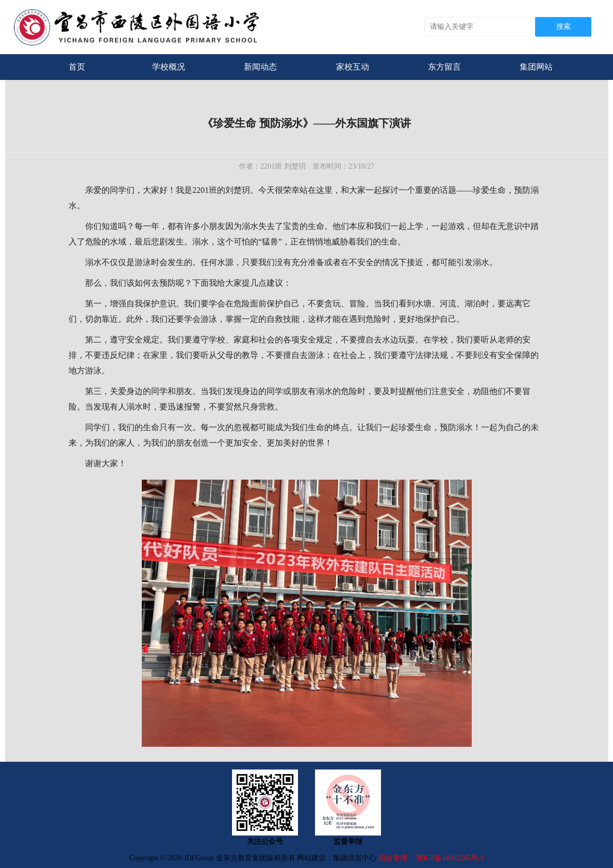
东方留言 (444, 67)
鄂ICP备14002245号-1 (450, 858)
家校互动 (353, 67)
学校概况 (169, 67)
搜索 (564, 27)
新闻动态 (260, 67)
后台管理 (394, 858)
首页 (77, 67)
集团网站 (536, 67)
